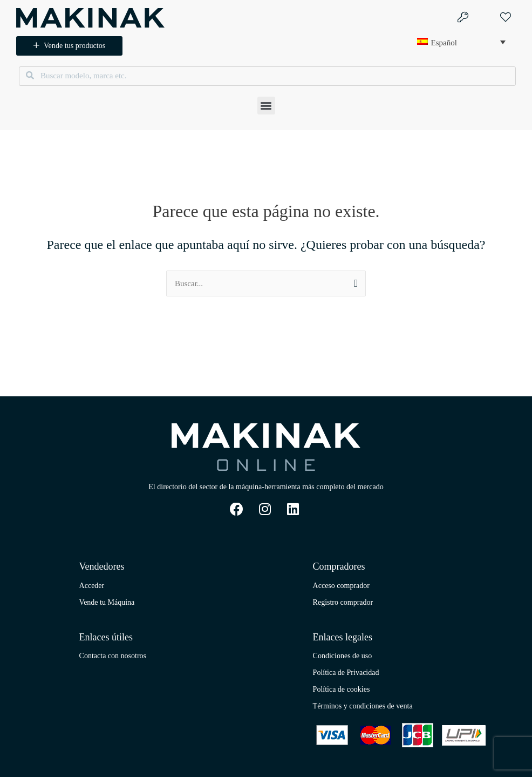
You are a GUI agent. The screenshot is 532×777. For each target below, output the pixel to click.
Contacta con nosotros (113, 656)
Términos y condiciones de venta (363, 706)
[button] (266, 106)
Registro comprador (343, 602)
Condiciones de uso (343, 656)
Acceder (92, 586)
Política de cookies (342, 689)
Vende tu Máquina (107, 602)
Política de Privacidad (346, 673)
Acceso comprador (341, 586)
